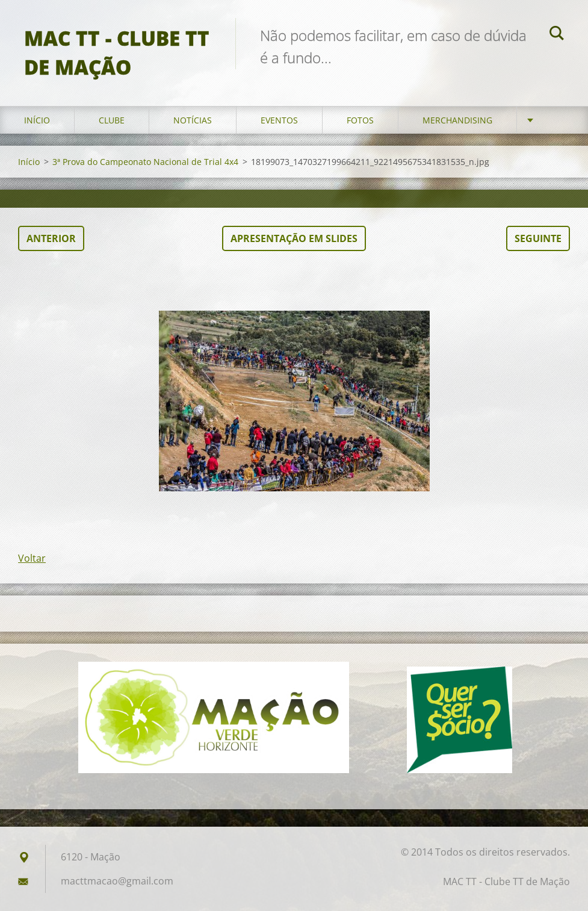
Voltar (32, 558)
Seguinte (538, 238)
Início (37, 120)
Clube (112, 120)
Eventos (279, 120)
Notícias (193, 120)
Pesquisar (557, 35)
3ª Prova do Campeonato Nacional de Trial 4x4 (145, 162)
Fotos (360, 120)
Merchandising (457, 120)
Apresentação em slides (294, 238)
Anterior (51, 238)
